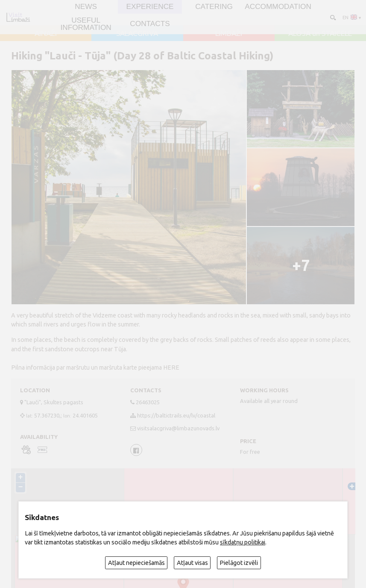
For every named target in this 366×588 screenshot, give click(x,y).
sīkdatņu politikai (243, 542)
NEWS (86, 7)
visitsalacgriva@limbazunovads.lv (178, 428)
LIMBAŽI (229, 33)
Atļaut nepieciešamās (136, 563)
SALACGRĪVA (137, 33)
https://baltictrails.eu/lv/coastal (176, 415)
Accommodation (278, 7)
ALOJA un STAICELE (320, 33)
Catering (214, 7)
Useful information (86, 24)
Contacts (150, 24)
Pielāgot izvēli (239, 563)
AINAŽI (46, 33)
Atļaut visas (192, 563)
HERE (171, 367)
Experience (150, 7)
